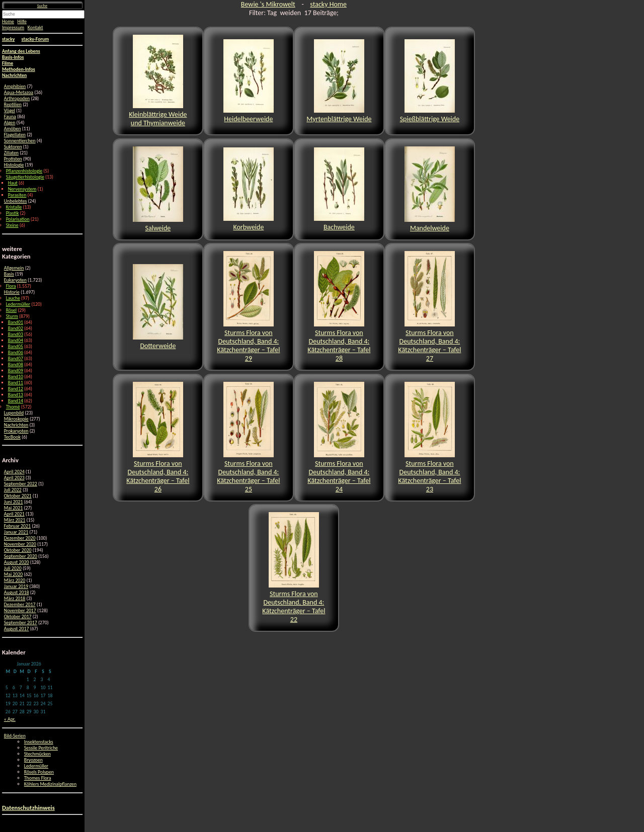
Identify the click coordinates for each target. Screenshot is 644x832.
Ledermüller (18, 304)
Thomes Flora (38, 778)
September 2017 (21, 623)
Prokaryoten (16, 431)
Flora (11, 286)
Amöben (13, 129)
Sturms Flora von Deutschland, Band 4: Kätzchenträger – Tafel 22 (294, 568)
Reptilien (13, 105)
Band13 (16, 395)
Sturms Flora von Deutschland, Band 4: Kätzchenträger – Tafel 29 (248, 307)
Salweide (158, 189)
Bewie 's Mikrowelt (268, 4)
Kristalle (14, 207)
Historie (12, 292)
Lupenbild (14, 413)
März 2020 (15, 580)
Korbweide (249, 189)
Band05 (16, 347)
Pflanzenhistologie (24, 171)
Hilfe (22, 22)
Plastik (13, 213)
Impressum (13, 28)
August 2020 (17, 562)
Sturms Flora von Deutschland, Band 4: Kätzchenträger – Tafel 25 (248, 438)
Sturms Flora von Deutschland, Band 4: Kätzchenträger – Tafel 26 (158, 438)
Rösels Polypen (39, 772)
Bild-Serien (15, 736)
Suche (42, 6)
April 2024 (14, 472)
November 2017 (20, 611)
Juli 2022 (13, 490)
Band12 (16, 389)
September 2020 (21, 556)
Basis (9, 274)
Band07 (16, 359)
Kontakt (35, 28)
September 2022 (21, 484)
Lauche (13, 298)
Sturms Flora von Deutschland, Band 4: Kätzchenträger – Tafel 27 (429, 307)
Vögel (10, 111)
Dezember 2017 (20, 605)
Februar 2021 (17, 526)
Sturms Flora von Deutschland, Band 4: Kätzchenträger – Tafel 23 (429, 438)
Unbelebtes (16, 201)
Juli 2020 (13, 568)
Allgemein (14, 268)
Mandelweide (430, 189)
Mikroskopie (16, 419)
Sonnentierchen (20, 141)
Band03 (16, 335)
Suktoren (13, 147)
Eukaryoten (15, 280)
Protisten (13, 159)
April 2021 (14, 514)
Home (8, 22)
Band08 (16, 365)
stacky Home (328, 4)
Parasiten (17, 195)
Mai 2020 (13, 574)
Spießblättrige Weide (430, 81)
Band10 (16, 377)
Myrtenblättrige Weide (339, 81)
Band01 (16, 322)
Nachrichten (16, 425)
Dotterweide (158, 307)
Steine (12, 225)
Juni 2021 (14, 502)
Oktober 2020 (18, 550)
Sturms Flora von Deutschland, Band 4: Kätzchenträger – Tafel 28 (339, 307)
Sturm (12, 316)
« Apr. (10, 719)
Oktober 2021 (18, 496)
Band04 (16, 341)
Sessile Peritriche (41, 748)
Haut (13, 183)
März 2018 (15, 599)
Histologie (14, 165)
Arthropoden (17, 99)
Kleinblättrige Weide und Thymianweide (158, 81)
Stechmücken (37, 754)
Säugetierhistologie (25, 177)
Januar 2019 (16, 587)
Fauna (10, 117)
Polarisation (18, 219)
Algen (10, 123)
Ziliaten (11, 153)
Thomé (13, 407)
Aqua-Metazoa (19, 93)
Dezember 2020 (20, 538)
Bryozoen (33, 760)
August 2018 (17, 593)
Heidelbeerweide (249, 81)
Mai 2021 (13, 508)
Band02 (16, 328)
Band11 (16, 383)
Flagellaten (15, 135)
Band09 (16, 371)
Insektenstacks (39, 742)
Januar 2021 (16, 532)
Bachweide (339, 189)
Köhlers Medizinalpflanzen (50, 784)
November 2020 (20, 544)
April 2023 (14, 478)
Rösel (11, 310)
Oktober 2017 (18, 617)
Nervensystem (22, 189)
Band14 (16, 401)
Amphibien (15, 87)
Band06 (16, 353)
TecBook (12, 437)
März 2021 (15, 520)
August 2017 (17, 629)
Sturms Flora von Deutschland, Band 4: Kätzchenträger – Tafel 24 (339, 438)
